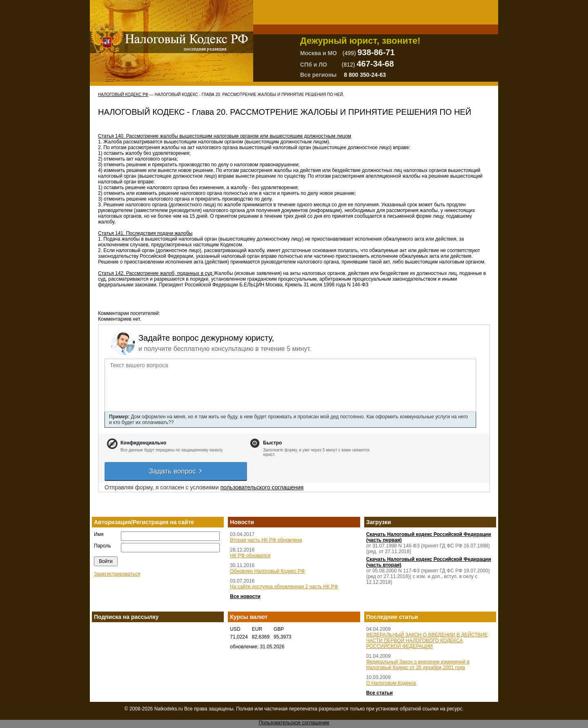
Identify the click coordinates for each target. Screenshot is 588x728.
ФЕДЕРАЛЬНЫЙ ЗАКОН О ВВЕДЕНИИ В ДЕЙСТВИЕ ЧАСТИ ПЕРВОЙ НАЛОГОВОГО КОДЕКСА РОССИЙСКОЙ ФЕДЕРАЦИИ (427, 641)
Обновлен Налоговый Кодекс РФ (267, 571)
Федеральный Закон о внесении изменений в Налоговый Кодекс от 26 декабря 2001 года (418, 665)
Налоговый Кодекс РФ (123, 95)
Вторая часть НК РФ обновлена (266, 540)
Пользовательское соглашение (294, 723)
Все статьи (380, 693)
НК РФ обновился (250, 556)
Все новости (245, 596)
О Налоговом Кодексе (391, 683)
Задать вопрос (176, 471)
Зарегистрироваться (117, 574)
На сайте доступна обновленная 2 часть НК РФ (284, 587)
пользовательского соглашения (262, 487)
